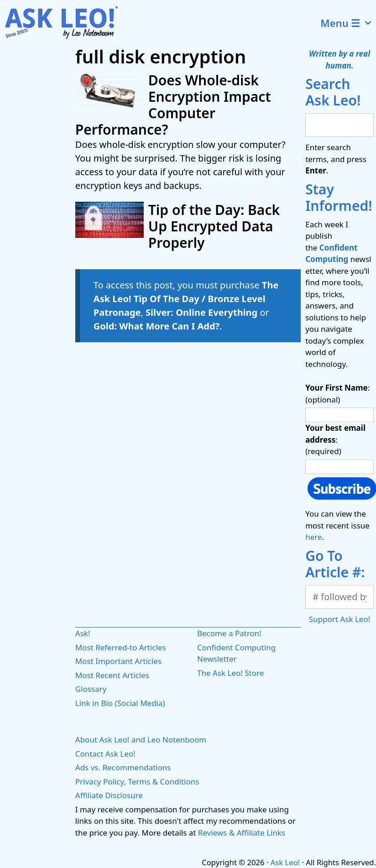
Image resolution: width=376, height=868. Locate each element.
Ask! (83, 633)
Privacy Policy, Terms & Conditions (137, 782)
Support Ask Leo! (339, 619)
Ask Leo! (285, 862)
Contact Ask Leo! (105, 754)
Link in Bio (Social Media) (120, 703)
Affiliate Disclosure (109, 795)
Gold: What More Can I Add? (157, 326)
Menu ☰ (348, 23)
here (313, 537)
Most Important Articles (118, 661)
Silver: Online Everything (201, 312)
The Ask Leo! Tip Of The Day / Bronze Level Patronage (186, 299)
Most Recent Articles (112, 675)
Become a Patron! (229, 633)
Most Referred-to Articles (121, 647)
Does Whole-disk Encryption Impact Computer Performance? (173, 105)
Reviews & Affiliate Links (242, 833)
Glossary (91, 689)
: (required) (335, 439)
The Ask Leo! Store (230, 673)
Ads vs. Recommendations (123, 767)
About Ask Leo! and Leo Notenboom (141, 740)
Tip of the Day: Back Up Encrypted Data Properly (214, 226)
